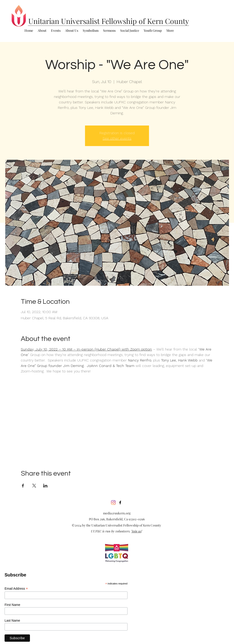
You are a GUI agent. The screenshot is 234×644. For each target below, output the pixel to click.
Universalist (81, 21)
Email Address (16, 589)
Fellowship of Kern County (145, 21)
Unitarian (45, 21)
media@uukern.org (117, 513)
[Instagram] (113, 503)
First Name (12, 605)
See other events (117, 138)
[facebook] (120, 503)
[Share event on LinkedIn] (45, 486)
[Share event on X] (34, 486)
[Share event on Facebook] (23, 486)
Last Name (12, 620)
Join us (136, 531)
